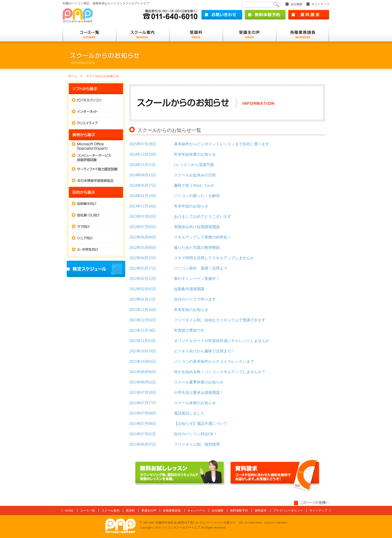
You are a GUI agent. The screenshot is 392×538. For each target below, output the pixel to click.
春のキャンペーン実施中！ (174, 279)
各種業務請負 (172, 510)
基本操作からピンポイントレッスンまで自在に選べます (199, 144)
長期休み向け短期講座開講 (174, 227)
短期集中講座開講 (167, 289)
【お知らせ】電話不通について (178, 424)
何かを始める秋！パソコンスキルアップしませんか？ (197, 372)
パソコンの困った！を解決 (174, 196)
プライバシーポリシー (288, 510)
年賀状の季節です (167, 330)
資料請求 (309, 15)
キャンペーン (196, 510)
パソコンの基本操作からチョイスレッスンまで (192, 362)
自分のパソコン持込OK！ (173, 434)
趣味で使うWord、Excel (171, 185)
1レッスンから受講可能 (172, 165)
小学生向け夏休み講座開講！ (176, 393)
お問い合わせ (222, 15)
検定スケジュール (96, 269)
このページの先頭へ (312, 503)
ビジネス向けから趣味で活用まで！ (182, 351)
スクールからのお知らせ (102, 76)
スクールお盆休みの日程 (173, 175)
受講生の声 (149, 510)
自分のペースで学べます (173, 299)
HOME (69, 510)
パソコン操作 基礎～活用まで (178, 268)
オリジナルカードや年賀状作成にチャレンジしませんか (199, 341)
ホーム (73, 76)
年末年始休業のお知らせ (173, 154)
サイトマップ (320, 4)
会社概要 (296, 4)
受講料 (130, 510)
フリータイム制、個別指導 (174, 444)
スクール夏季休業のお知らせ (176, 382)
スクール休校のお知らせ (173, 403)
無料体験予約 (265, 15)
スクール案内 (111, 510)
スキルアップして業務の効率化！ (180, 237)
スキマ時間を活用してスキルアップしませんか (192, 258)
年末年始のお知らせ (169, 206)
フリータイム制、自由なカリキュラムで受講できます (197, 320)
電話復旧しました (167, 413)
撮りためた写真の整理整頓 (174, 248)
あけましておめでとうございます (180, 217)
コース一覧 (88, 510)
